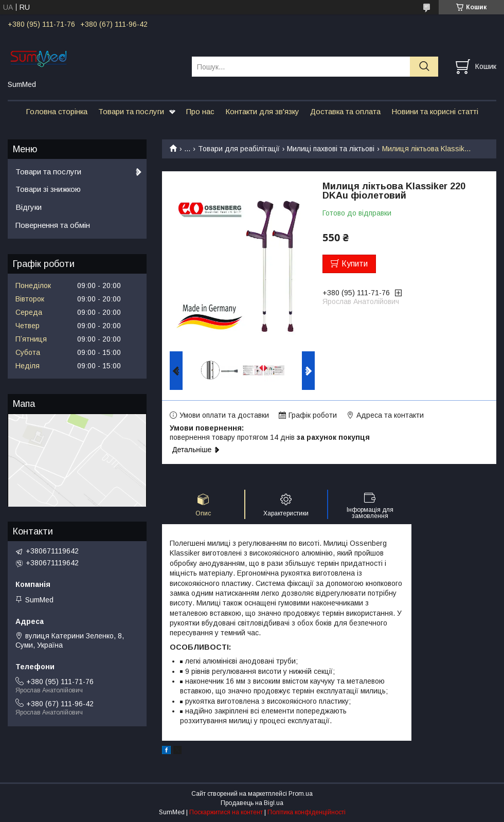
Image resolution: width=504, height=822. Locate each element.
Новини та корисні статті (435, 111)
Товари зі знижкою (48, 189)
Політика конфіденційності (307, 812)
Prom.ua (301, 794)
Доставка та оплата (345, 111)
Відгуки (29, 207)
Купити (355, 264)
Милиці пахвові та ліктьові (331, 149)
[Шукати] (424, 67)
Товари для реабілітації (239, 149)
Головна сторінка (57, 111)
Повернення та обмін (53, 225)
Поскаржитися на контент (226, 812)
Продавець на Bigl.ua (252, 803)
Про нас (200, 111)
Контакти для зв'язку (262, 111)
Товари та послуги (131, 111)
